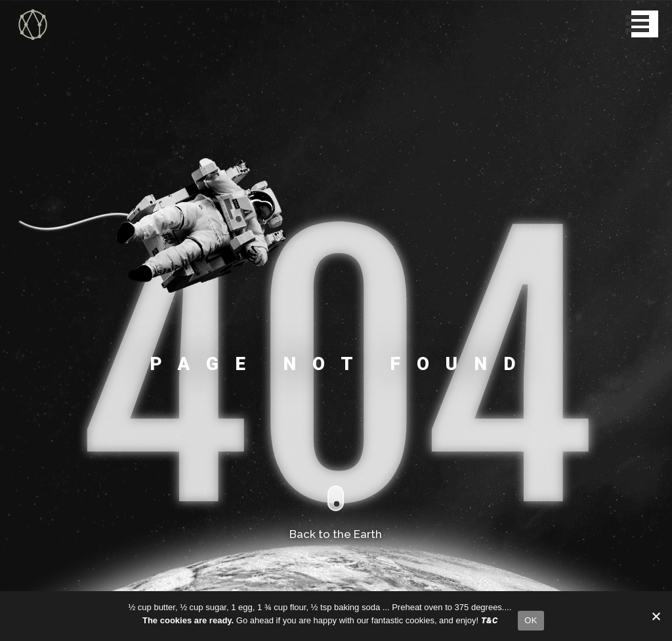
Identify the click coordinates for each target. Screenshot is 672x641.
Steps (24, 383)
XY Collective (31, 6)
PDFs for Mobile (71, 348)
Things (27, 365)
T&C (22, 417)
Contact (29, 400)
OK (531, 620)
